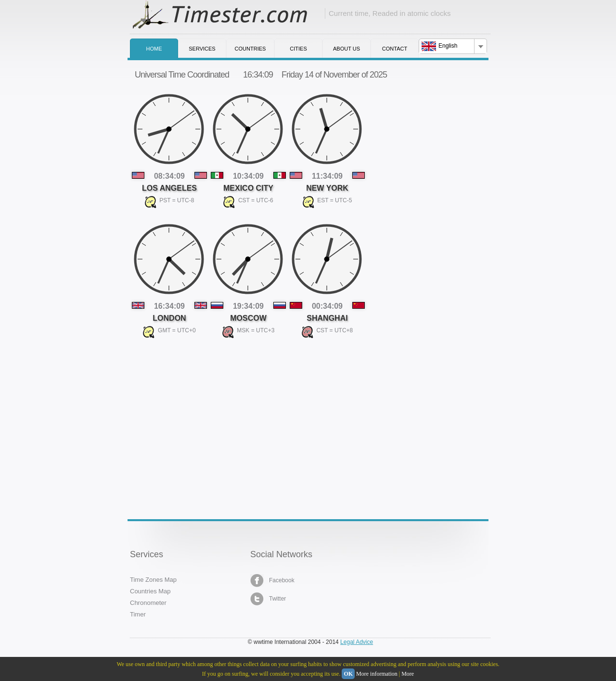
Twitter (268, 599)
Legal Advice (357, 642)
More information (377, 674)
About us (346, 49)
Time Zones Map (153, 580)
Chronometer (148, 603)
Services (202, 49)
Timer (138, 614)
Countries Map (150, 591)
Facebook (272, 581)
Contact (395, 49)
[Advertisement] (202, 423)
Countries (250, 49)
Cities (298, 49)
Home (154, 49)
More (408, 674)
